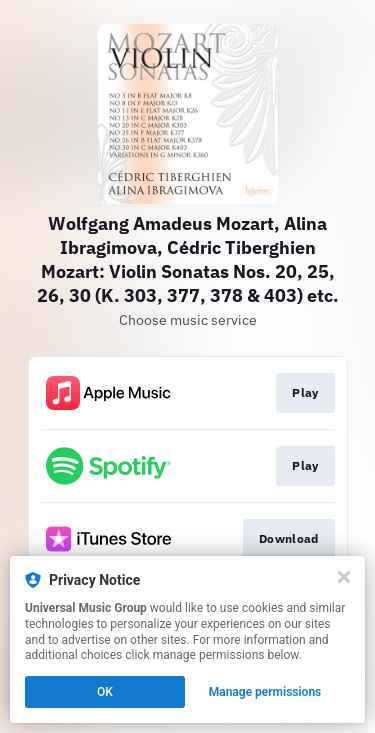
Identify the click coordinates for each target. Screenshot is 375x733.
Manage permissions (265, 692)
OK (105, 692)
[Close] (344, 577)
